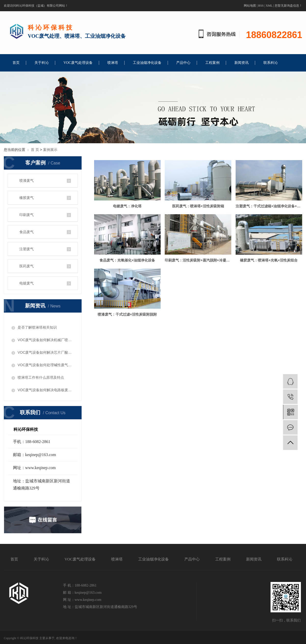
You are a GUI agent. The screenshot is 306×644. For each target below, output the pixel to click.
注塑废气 (27, 249)
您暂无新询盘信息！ (288, 6)
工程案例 (212, 63)
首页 (16, 63)
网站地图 (250, 6)
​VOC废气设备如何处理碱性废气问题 (46, 365)
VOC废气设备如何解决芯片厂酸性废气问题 (46, 352)
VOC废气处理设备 (78, 63)
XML (269, 6)
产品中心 (183, 63)
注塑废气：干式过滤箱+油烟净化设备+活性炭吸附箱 (128, 261)
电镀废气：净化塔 (128, 207)
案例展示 (50, 150)
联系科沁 (271, 63)
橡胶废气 (27, 198)
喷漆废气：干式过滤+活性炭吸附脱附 (128, 371)
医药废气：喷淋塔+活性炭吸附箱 (199, 207)
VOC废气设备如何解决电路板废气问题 (46, 390)
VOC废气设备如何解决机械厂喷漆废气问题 (46, 340)
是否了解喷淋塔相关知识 (37, 327)
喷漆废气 (27, 181)
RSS (261, 6)
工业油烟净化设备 (147, 63)
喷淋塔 (113, 63)
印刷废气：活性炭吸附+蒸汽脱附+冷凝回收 (128, 316)
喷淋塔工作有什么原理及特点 (41, 377)
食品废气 (27, 232)
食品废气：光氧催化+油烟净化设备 (199, 261)
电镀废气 (27, 283)
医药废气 (27, 266)
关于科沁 (42, 63)
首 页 (35, 150)
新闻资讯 (241, 63)
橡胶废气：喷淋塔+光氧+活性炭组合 (199, 316)
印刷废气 (27, 215)
